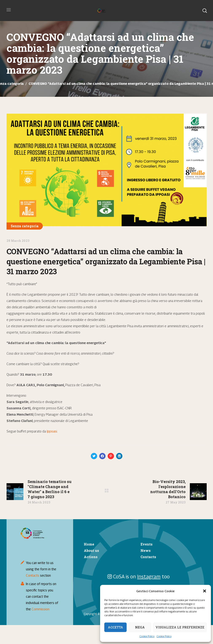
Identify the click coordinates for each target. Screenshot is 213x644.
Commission (40, 609)
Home (89, 544)
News (146, 550)
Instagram (149, 576)
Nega (140, 627)
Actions (91, 557)
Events (147, 544)
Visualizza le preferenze (180, 627)
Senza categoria (25, 226)
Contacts (33, 575)
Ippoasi (52, 431)
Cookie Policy (147, 636)
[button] (205, 591)
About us (91, 550)
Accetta (115, 627)
